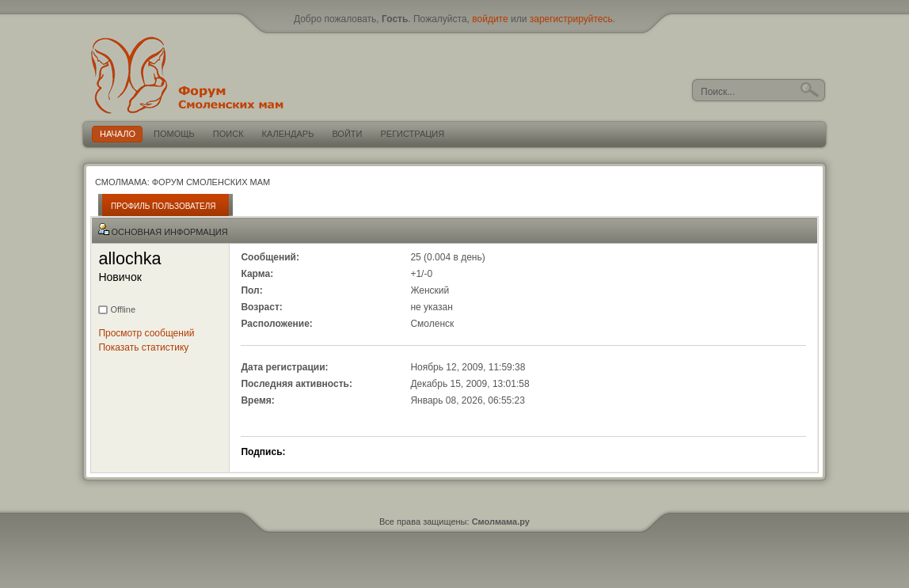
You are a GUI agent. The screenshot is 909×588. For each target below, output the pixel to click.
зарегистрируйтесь (571, 19)
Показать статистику (143, 347)
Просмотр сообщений (146, 333)
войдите (490, 19)
